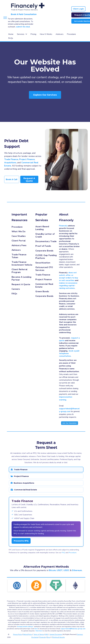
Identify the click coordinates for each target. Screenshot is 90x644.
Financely (43, 637)
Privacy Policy (18, 634)
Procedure (73, 553)
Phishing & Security (58, 637)
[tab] (46, 470)
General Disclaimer (56, 634)
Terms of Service (39, 634)
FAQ (63, 553)
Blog (48, 637)
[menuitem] (11, 34)
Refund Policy (28, 634)
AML (47, 634)
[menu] (5, 18)
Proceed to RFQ (21, 541)
